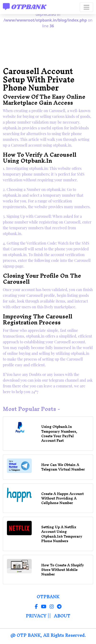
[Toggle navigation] (86, 7)
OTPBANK (25, 7)
